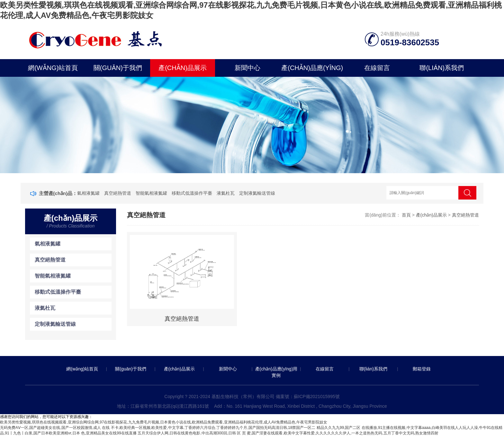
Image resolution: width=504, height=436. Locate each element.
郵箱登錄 (422, 369)
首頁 (406, 215)
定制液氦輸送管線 (257, 193)
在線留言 (377, 68)
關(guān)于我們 (118, 68)
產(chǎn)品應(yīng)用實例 (312, 71)
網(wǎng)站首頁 (53, 68)
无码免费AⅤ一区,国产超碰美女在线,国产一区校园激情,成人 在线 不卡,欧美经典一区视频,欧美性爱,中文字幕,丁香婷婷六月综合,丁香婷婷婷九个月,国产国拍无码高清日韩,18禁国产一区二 (158, 428)
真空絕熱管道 (118, 193)
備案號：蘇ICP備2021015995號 (308, 396)
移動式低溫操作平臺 (192, 193)
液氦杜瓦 (226, 193)
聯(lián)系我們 (442, 68)
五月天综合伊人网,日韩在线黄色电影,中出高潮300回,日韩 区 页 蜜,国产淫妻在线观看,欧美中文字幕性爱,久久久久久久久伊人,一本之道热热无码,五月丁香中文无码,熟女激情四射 (288, 433)
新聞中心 (248, 68)
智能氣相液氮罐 (151, 193)
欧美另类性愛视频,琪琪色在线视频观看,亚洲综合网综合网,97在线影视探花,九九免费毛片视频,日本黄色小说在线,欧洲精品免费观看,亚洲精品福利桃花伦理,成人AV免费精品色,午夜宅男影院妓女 (164, 422)
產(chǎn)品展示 (183, 68)
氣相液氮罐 (88, 193)
